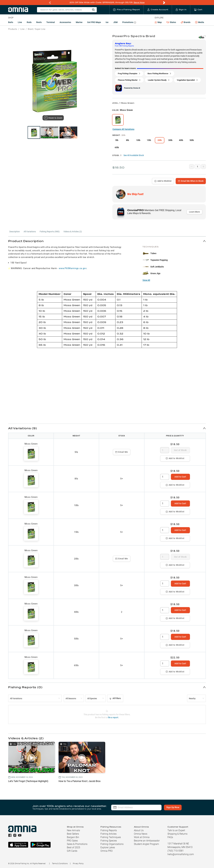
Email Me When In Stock (191, 181)
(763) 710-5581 (176, 851)
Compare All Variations (123, 129)
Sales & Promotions (77, 844)
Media (200, 22)
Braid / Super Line (37, 29)
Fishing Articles (108, 834)
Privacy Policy (78, 864)
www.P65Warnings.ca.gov (73, 268)
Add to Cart (180, 477)
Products (13, 29)
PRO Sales (72, 841)
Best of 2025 (73, 847)
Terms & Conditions (60, 864)
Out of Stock (180, 450)
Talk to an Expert (176, 830)
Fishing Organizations (112, 844)
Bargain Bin (73, 837)
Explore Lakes (108, 847)
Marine (79, 22)
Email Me (122, 452)
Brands (186, 22)
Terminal (51, 22)
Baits (11, 22)
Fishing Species (109, 841)
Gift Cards (72, 851)
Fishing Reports (109, 830)
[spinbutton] (165, 450)
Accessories (65, 22)
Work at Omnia (142, 837)
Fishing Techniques (111, 837)
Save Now (139, 2)
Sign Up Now (173, 807)
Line (20, 22)
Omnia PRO (107, 851)
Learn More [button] (194, 212)
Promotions (129, 23)
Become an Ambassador (147, 841)
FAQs (170, 837)
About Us (139, 830)
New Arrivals (73, 830)
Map (158, 22)
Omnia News (141, 834)
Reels (39, 22)
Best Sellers (73, 834)
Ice (107, 22)
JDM (115, 22)
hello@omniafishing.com (181, 854)
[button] (107, 241)
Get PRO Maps (94, 22)
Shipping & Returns (177, 834)
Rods (29, 22)
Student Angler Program (146, 844)
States (171, 22)
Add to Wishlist (163, 181)
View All (146, 280)
